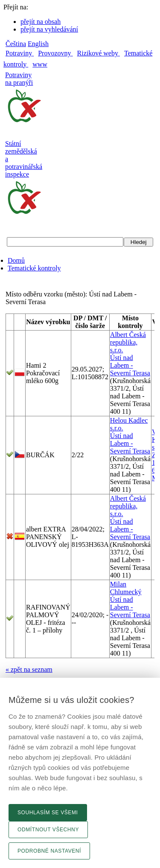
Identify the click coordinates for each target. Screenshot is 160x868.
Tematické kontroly (34, 268)
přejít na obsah (41, 22)
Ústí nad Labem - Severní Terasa (130, 365)
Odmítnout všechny (48, 830)
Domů (16, 260)
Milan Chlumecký (126, 588)
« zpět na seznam (29, 669)
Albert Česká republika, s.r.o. (128, 342)
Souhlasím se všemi (48, 813)
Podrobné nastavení (49, 851)
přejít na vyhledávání (49, 29)
